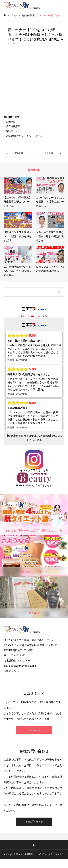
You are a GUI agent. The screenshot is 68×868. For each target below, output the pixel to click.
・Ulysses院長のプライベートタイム (23, 136)
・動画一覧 (10, 122)
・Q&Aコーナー (12, 131)
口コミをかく (34, 730)
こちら (44, 470)
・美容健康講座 (12, 126)
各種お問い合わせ (34, 822)
